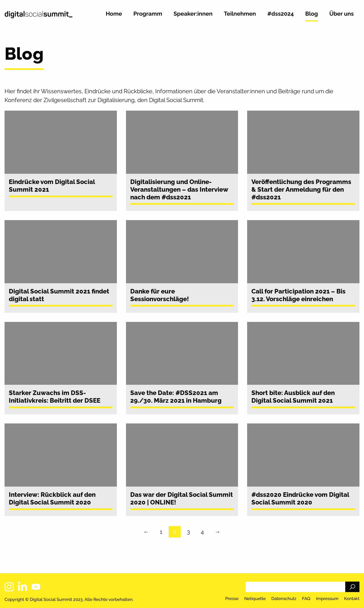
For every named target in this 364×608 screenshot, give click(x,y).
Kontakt (352, 599)
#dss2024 (281, 14)
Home (114, 14)
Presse (232, 599)
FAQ (306, 599)
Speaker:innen (193, 14)
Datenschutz (284, 599)
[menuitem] (114, 16)
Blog (312, 14)
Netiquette (255, 599)
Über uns (342, 14)
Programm (148, 14)
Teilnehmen (240, 14)
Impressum (327, 599)
